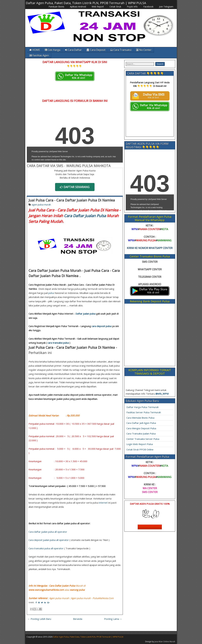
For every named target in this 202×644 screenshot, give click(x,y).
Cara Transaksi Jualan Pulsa (141, 433)
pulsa (51, 293)
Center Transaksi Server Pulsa (143, 439)
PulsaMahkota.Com (103, 598)
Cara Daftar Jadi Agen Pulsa (141, 423)
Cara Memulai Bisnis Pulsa (140, 418)
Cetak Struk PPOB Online (140, 449)
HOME (35, 50)
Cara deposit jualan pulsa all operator (49, 540)
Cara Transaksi (121, 50)
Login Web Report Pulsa (140, 444)
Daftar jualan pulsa (85, 314)
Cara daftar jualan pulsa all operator (48, 532)
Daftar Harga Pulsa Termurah (143, 407)
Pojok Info (132, 7)
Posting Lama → (113, 619)
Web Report (98, 7)
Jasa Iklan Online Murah (165, 642)
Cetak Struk (115, 7)
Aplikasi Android (78, 7)
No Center (144, 50)
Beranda (78, 619)
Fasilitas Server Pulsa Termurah (144, 412)
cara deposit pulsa (101, 326)
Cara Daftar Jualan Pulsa (85, 216)
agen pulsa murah (41, 204)
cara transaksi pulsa (58, 343)
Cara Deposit (96, 50)
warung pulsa (77, 590)
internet (103, 503)
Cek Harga (52, 50)
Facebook (148, 7)
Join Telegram (166, 7)
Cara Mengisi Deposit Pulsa (141, 428)
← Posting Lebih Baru (39, 619)
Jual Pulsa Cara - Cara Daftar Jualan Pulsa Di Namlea (72, 200)
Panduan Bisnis (56, 7)
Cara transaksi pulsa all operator (46, 548)
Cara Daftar (73, 50)
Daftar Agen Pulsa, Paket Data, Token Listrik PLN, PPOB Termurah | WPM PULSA (86, 3)
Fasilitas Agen (39, 55)
